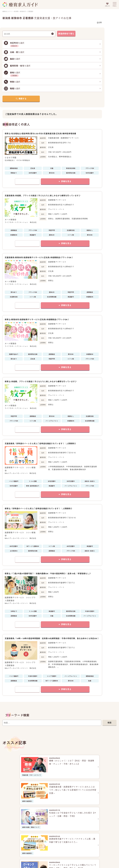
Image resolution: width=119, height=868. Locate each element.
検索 (109, 723)
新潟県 (16, 11)
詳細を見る (66, 181)
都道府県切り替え (66, 34)
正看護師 (30, 11)
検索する (23, 99)
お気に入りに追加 (27, 181)
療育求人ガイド (7, 11)
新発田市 (23, 11)
